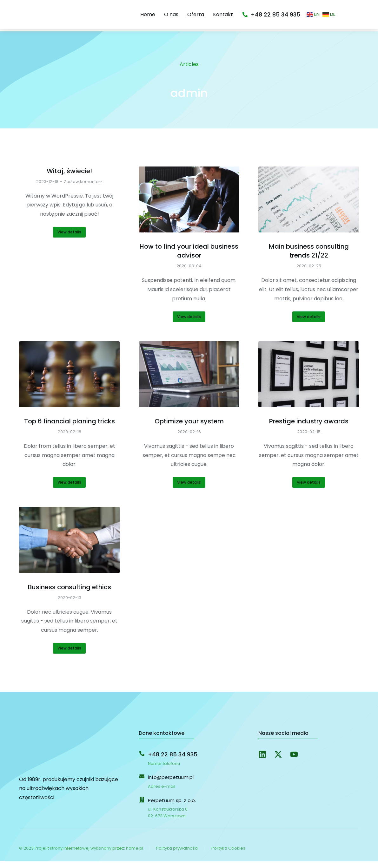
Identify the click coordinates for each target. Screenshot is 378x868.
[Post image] (189, 206)
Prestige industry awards (309, 428)
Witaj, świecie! (69, 178)
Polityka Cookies (228, 855)
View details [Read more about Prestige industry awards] (309, 489)
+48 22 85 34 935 (297, 19)
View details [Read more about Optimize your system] (189, 489)
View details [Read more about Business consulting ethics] (69, 655)
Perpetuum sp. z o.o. (172, 807)
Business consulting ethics (70, 594)
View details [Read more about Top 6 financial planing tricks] (69, 489)
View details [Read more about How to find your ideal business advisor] (189, 323)
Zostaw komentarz (83, 188)
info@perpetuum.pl (171, 784)
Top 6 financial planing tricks (70, 428)
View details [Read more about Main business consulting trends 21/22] (309, 323)
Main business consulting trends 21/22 (309, 258)
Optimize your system (189, 428)
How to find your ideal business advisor (189, 258)
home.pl (135, 855)
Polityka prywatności (177, 855)
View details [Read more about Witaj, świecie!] (69, 239)
